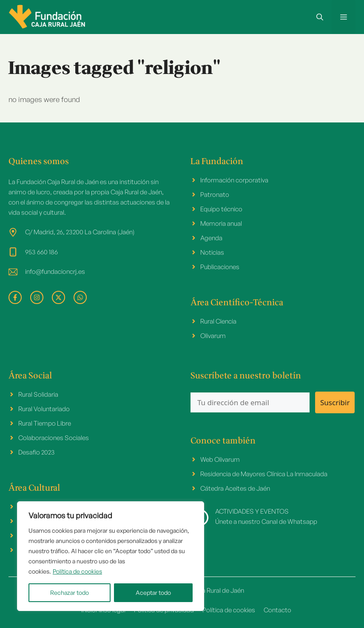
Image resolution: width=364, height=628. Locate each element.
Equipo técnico (221, 209)
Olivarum (213, 336)
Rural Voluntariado (44, 409)
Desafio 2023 (37, 452)
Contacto (277, 610)
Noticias (212, 252)
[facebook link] (15, 297)
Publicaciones (220, 267)
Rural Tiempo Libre (45, 423)
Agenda (211, 238)
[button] (320, 17)
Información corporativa (234, 180)
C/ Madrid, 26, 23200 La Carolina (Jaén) (80, 232)
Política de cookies (77, 571)
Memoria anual (221, 223)
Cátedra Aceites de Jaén (235, 488)
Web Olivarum (220, 459)
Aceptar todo (153, 592)
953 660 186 (41, 252)
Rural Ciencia (218, 321)
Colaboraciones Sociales (54, 438)
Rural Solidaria (38, 394)
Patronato (215, 195)
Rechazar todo (70, 592)
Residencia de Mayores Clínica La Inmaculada (264, 474)
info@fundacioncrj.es (55, 271)
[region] (111, 556)
